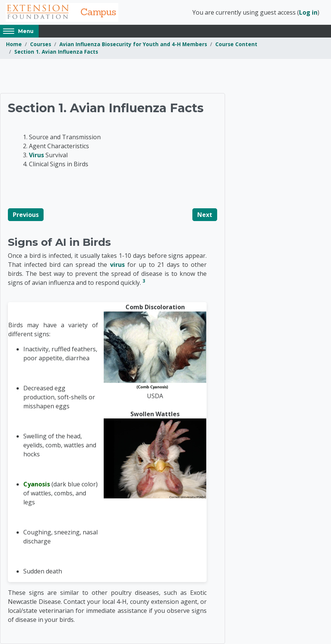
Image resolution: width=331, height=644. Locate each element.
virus (117, 265)
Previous (26, 215)
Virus (36, 155)
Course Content (236, 44)
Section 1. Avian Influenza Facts (56, 52)
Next (205, 215)
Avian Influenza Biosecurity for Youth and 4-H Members (133, 44)
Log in (308, 12)
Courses (41, 44)
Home (14, 44)
